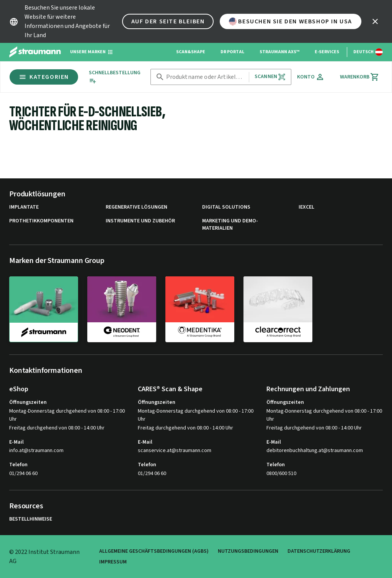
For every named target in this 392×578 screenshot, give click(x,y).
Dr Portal (232, 52)
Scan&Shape (191, 52)
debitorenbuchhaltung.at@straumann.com (315, 451)
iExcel (306, 207)
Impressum (113, 562)
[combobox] (206, 77)
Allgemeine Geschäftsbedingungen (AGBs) (154, 551)
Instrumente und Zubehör (140, 221)
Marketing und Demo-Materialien (230, 225)
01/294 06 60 (23, 474)
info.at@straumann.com (36, 451)
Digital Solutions (226, 207)
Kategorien (44, 77)
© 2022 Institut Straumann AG (44, 557)
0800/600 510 (281, 474)
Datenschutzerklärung (319, 551)
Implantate (24, 207)
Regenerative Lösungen (136, 207)
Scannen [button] (270, 77)
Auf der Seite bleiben (168, 21)
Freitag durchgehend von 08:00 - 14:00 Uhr (57, 428)
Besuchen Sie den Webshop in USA (291, 21)
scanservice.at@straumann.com (175, 451)
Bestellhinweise (31, 519)
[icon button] (375, 21)
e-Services (327, 52)
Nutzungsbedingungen (248, 551)
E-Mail (16, 442)
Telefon (18, 465)
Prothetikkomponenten (41, 221)
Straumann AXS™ (279, 52)
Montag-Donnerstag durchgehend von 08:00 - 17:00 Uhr (67, 415)
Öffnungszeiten (28, 402)
